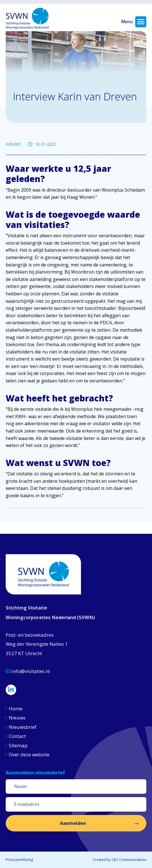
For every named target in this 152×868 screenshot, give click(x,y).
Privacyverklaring (19, 860)
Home (16, 709)
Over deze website (29, 754)
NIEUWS (13, 144)
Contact (17, 736)
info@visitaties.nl (28, 671)
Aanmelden (73, 823)
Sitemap (18, 745)
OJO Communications (129, 860)
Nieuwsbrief (23, 727)
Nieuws (18, 718)
